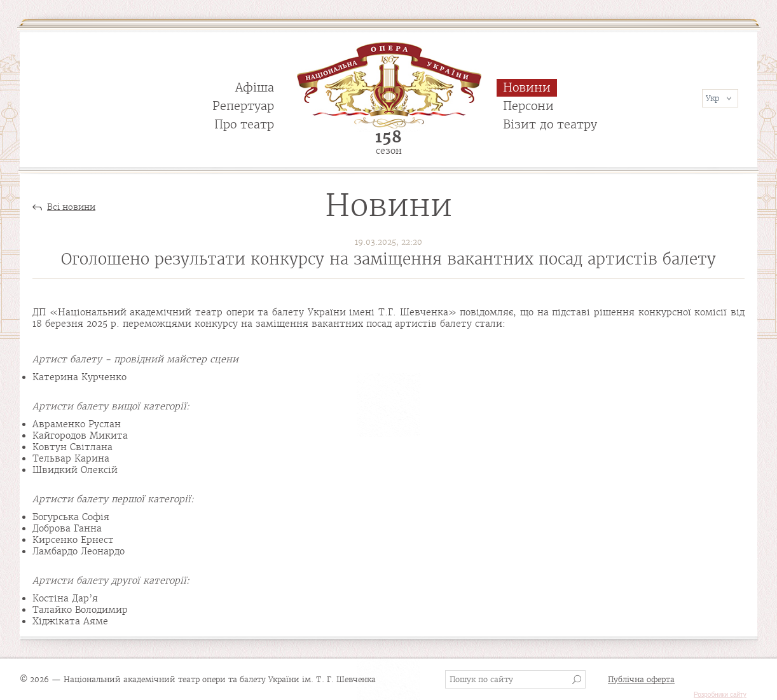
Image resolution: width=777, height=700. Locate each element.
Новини (527, 87)
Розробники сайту (720, 695)
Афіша (255, 87)
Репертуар (243, 106)
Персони (528, 106)
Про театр (244, 124)
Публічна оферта (641, 679)
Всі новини (71, 207)
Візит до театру (550, 124)
